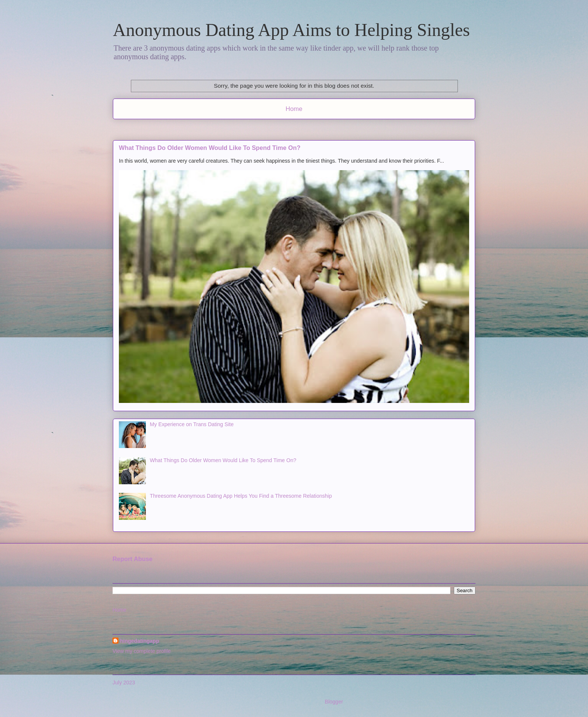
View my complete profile (142, 651)
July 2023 (124, 683)
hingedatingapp (139, 641)
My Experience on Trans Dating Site (192, 424)
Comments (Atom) (310, 129)
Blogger (334, 702)
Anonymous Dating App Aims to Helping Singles (291, 30)
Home (294, 109)
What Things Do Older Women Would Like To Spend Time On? (210, 148)
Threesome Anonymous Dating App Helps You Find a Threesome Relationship (241, 496)
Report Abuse (133, 559)
